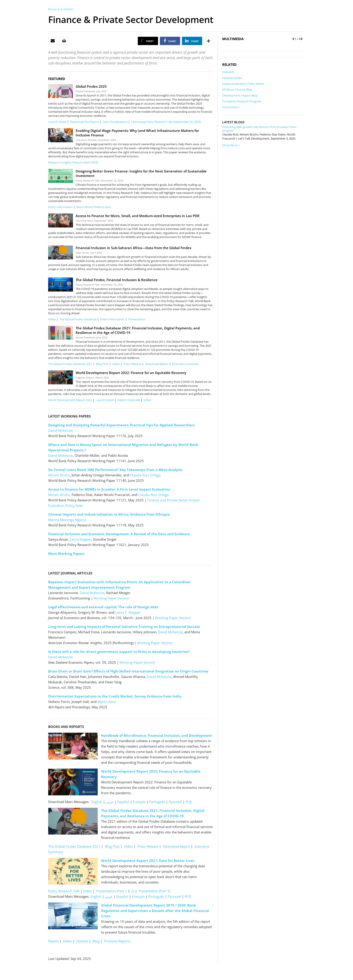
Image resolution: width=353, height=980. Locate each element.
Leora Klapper (81, 539)
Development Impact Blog (240, 95)
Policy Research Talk (64, 891)
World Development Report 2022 (70, 400)
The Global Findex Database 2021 (70, 364)
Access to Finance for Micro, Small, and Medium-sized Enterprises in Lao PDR (138, 216)
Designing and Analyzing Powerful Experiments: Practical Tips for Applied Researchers (121, 425)
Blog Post (102, 364)
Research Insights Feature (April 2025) (73, 162)
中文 (189, 802)
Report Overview (129, 400)
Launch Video (57, 122)
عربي (110, 802)
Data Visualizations (115, 122)
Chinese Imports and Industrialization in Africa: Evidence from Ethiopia (109, 514)
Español (123, 802)
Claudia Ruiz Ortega (145, 475)
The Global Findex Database (78, 319)
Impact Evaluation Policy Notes (243, 84)
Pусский (176, 802)
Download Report (157, 364)
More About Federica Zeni (94, 207)
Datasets (228, 72)
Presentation (137, 319)
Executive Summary (186, 364)
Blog (96, 941)
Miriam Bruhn (59, 475)
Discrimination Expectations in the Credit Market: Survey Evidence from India (115, 696)
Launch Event (105, 400)
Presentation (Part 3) (154, 891)
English (97, 802)
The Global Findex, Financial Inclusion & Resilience (117, 280)
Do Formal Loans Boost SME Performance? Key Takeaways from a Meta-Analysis (115, 470)
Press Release (132, 364)
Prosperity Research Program (242, 101)
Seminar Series (232, 78)
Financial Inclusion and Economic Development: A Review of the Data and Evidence (119, 534)
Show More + (231, 107)
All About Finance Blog (237, 90)
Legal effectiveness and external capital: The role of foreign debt (103, 607)
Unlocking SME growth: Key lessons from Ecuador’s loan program (259, 129)
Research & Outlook (61, 9)
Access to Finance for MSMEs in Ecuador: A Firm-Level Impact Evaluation (109, 489)
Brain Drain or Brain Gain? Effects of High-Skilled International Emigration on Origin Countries (128, 671)
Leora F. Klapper (128, 612)
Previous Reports (117, 941)
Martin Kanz (107, 702)
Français (139, 802)
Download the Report (84, 122)
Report (53, 941)
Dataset (82, 941)
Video (52, 319)
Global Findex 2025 (91, 86)
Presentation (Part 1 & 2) (115, 891)
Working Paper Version (111, 598)
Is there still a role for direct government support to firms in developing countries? (119, 652)
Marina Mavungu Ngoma (67, 520)
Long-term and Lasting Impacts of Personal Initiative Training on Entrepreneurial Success (124, 627)
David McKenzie (60, 430)
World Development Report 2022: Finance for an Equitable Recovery (131, 373)
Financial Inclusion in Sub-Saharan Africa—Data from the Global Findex (134, 248)
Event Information (60, 207)
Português (157, 802)
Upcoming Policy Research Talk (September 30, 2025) (166, 122)
